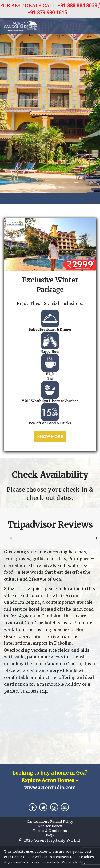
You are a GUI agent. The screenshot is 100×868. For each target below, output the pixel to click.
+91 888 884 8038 (77, 5)
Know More (50, 436)
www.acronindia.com (50, 788)
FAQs (50, 835)
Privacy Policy (73, 862)
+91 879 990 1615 (47, 12)
